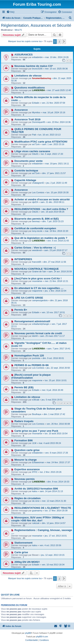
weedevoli (37, 250)
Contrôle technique (26, 171)
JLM (34, 443)
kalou (35, 491)
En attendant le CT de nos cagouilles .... (39, 288)
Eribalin (36, 103)
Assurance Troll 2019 (27, 119)
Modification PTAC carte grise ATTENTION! (41, 142)
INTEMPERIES (23, 259)
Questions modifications (30, 88)
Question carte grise (27, 450)
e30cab (36, 400)
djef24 (35, 202)
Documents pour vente (29, 161)
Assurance (21, 110)
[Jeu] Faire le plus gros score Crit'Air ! (38, 278)
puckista (36, 358)
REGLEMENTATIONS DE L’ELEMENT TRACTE (43, 508)
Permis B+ (21, 310)
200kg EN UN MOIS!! (27, 562)
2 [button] (59, 41)
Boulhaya (37, 414)
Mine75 (18, 30)
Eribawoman (38, 462)
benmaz (36, 221)
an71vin (36, 144)
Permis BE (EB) (24, 387)
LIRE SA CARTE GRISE (29, 298)
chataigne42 (38, 183)
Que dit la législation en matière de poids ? (41, 238)
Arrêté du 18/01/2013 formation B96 (36, 489)
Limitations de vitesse (28, 76)
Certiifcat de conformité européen (35, 228)
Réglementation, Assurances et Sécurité (36, 25)
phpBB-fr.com (42, 637)
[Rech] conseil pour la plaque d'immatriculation (31, 376)
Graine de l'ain (39, 271)
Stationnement (23, 543)
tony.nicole (37, 231)
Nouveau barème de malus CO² (34, 66)
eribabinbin (37, 57)
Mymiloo (36, 112)
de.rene (36, 501)
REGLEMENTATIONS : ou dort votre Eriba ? (41, 209)
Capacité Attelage (25, 180)
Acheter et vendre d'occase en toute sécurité (42, 199)
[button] (64, 41)
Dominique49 (39, 122)
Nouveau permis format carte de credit (38, 333)
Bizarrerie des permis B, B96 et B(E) (37, 219)
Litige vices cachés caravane (32, 151)
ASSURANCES (23, 55)
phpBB (28, 633)
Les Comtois (38, 192)
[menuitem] (10, 12)
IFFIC (35, 472)
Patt (34, 135)
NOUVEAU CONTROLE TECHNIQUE (37, 269)
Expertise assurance (27, 469)
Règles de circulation (28, 498)
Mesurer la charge (26, 460)
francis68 (37, 262)
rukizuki (36, 523)
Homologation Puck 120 (29, 356)
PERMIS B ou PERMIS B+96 (31, 365)
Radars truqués (24, 421)
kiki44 (35, 336)
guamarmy (37, 511)
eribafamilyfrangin (41, 324)
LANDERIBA (39, 90)
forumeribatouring (42, 78)
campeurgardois (40, 300)
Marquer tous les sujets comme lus (25, 41)
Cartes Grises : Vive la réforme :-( (35, 248)
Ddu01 (35, 154)
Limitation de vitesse (27, 397)
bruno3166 (37, 69)
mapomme (37, 291)
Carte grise (21, 552)
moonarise (37, 281)
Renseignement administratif (32, 321)
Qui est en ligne (10, 595)
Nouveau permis (25, 479)
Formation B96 (23, 440)
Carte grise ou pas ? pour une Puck (36, 431)
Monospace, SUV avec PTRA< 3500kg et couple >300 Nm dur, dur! (38, 519)
